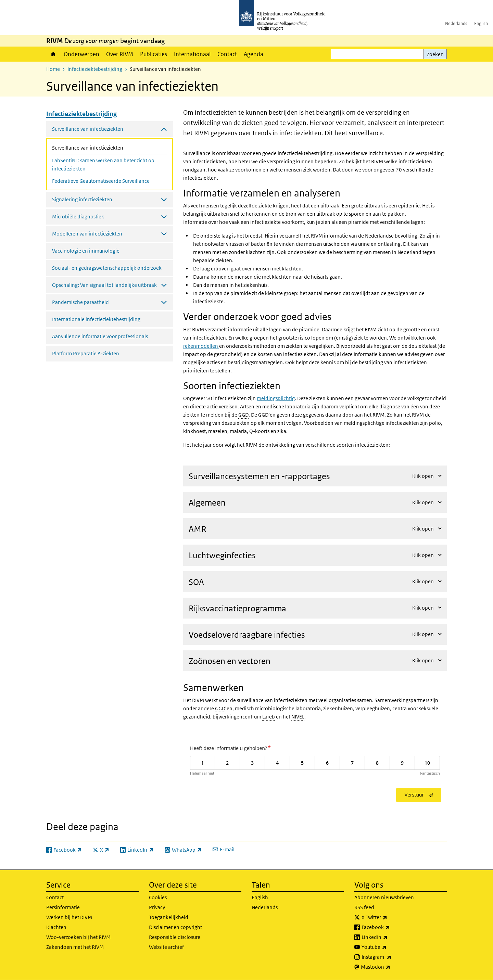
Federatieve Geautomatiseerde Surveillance (101, 181)
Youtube (389, 947)
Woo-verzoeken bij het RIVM (78, 937)
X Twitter (389, 917)
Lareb (269, 717)
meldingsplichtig (276, 398)
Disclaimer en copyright (175, 927)
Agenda (254, 54)
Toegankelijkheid (169, 917)
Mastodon (391, 967)
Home (53, 54)
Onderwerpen (81, 54)
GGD (243, 415)
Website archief (166, 947)
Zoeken (435, 54)
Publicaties (154, 54)
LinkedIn (390, 937)
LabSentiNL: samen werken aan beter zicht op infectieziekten (103, 164)
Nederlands (456, 23)
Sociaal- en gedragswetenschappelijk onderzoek (107, 268)
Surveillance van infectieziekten (106, 147)
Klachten (56, 927)
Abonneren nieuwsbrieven (384, 897)
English (481, 23)
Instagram (391, 957)
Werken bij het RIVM (69, 917)
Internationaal (192, 54)
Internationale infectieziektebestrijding (96, 319)
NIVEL (298, 717)
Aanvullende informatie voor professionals (100, 336)
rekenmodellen (201, 346)
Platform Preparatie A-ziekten (86, 353)
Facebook (391, 927)
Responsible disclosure (175, 937)
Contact (227, 54)
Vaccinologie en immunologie (86, 251)
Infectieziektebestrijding (95, 69)
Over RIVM (120, 54)
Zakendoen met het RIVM (75, 947)
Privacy (157, 907)
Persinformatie (63, 907)
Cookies (158, 897)
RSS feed (364, 907)
